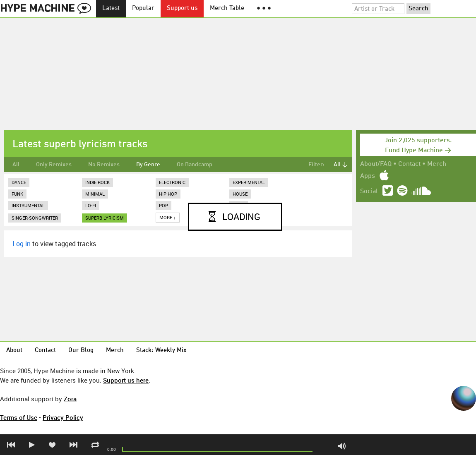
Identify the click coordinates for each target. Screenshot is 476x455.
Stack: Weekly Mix (161, 351)
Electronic (172, 182)
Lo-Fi (91, 205)
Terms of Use (19, 417)
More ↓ (168, 217)
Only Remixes (54, 165)
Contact (409, 164)
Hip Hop (168, 194)
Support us (182, 8)
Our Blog (81, 351)
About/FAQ (376, 164)
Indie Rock (97, 182)
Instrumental (28, 205)
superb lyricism (105, 218)
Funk (17, 194)
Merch (437, 164)
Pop (163, 205)
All (16, 165)
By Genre (148, 165)
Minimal (95, 194)
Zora (70, 399)
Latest (111, 8)
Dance (19, 182)
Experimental (249, 182)
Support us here (126, 380)
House (240, 194)
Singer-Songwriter (35, 218)
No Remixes (104, 165)
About (14, 351)
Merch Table (227, 8)
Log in (22, 244)
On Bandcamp (195, 165)
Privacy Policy (63, 417)
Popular (143, 8)
